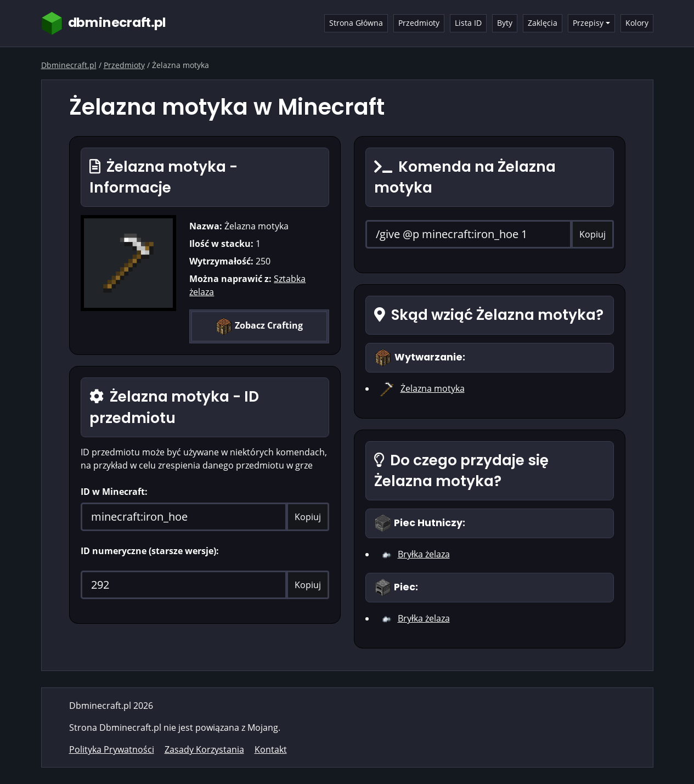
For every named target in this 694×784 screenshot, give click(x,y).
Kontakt (271, 749)
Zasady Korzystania (204, 749)
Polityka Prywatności (112, 749)
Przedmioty (419, 23)
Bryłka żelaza (424, 554)
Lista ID (468, 23)
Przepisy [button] (588, 23)
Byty (505, 23)
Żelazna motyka (433, 388)
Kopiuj (308, 517)
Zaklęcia (543, 23)
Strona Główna (356, 23)
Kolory (637, 23)
